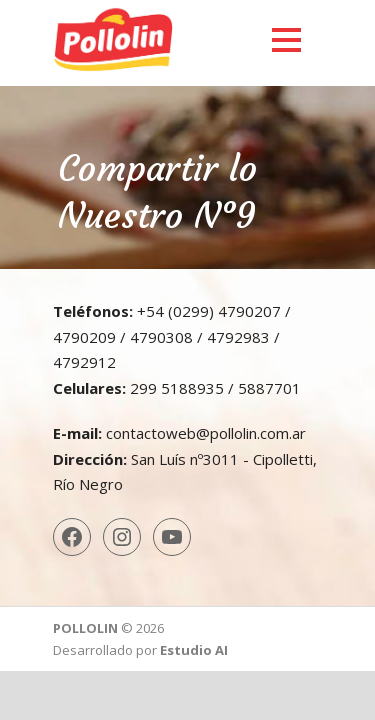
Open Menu (286, 39)
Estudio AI (194, 650)
